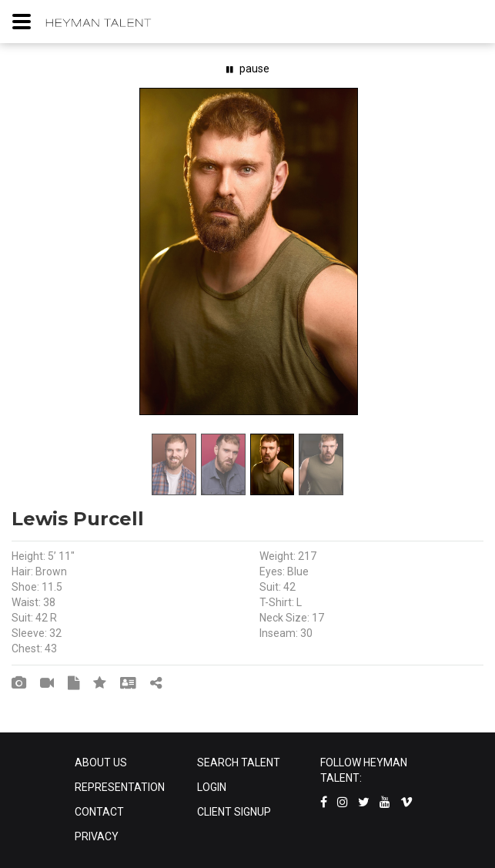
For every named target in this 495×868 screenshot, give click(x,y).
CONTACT (99, 812)
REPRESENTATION (120, 787)
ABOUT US (101, 762)
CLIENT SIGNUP (234, 812)
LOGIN (212, 787)
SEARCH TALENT (239, 762)
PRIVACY (97, 836)
